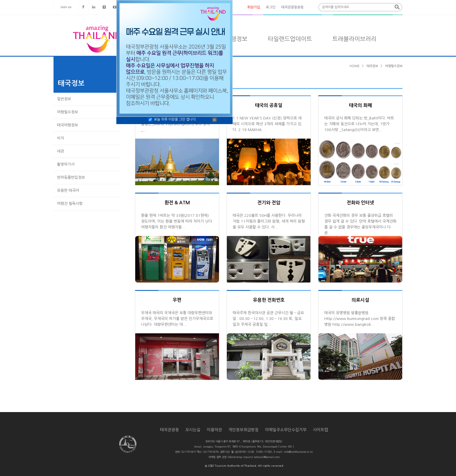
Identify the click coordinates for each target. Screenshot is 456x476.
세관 (60, 151)
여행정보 (236, 39)
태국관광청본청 (292, 7)
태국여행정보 (67, 125)
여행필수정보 (67, 112)
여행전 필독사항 (70, 204)
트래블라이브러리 (355, 39)
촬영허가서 (66, 164)
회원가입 (254, 7)
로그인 (271, 7)
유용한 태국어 (68, 190)
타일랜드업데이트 (290, 39)
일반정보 (64, 99)
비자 (60, 138)
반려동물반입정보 (71, 177)
